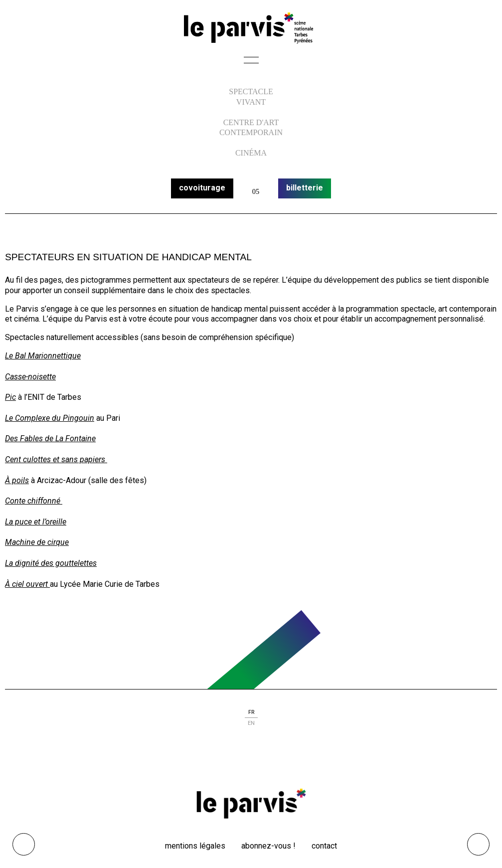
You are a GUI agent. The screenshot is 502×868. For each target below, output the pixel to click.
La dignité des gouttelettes (51, 563)
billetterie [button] (305, 188)
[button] (251, 63)
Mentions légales (195, 846)
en (251, 723)
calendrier (256, 188)
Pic (10, 397)
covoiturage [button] (202, 188)
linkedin (272, 761)
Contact (324, 846)
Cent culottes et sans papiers (56, 459)
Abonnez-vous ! (268, 846)
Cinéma (251, 153)
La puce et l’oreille (36, 522)
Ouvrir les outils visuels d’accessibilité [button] (24, 844)
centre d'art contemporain (251, 128)
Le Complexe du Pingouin (50, 418)
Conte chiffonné (34, 501)
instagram (251, 761)
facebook (230, 761)
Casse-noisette (30, 377)
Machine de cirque (37, 542)
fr (251, 712)
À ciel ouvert (27, 584)
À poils (17, 480)
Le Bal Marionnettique (43, 356)
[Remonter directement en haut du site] (478, 844)
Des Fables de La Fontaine (50, 438)
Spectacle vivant (251, 97)
